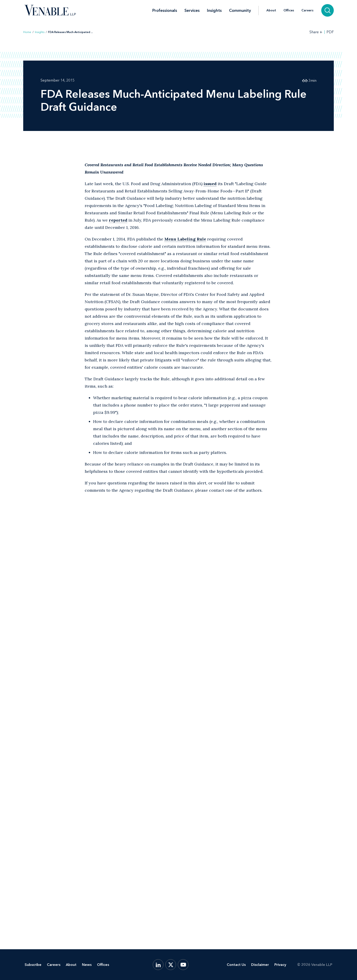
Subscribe (33, 965)
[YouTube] (183, 965)
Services (192, 10)
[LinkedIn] (158, 965)
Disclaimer (260, 965)
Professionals (165, 10)
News (87, 965)
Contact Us (236, 965)
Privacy (280, 965)
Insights (214, 10)
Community (240, 10)
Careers (307, 10)
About (271, 10)
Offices (289, 10)
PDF (330, 32)
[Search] (328, 10)
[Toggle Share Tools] (316, 32)
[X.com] (171, 965)
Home (27, 32)
